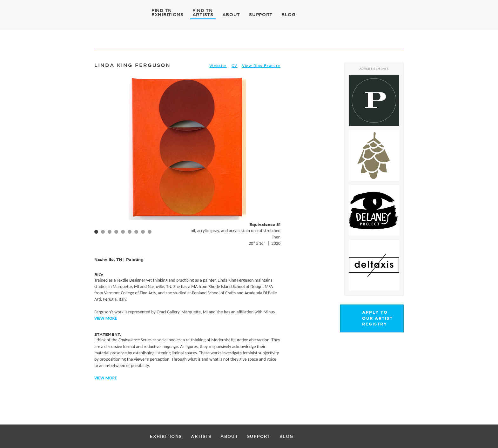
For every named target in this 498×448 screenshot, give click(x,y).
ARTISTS (203, 14)
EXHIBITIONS (168, 14)
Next (272, 160)
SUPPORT (261, 15)
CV (234, 66)
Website (218, 66)
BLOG (289, 15)
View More (106, 318)
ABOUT (231, 15)
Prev (103, 160)
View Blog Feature (261, 66)
